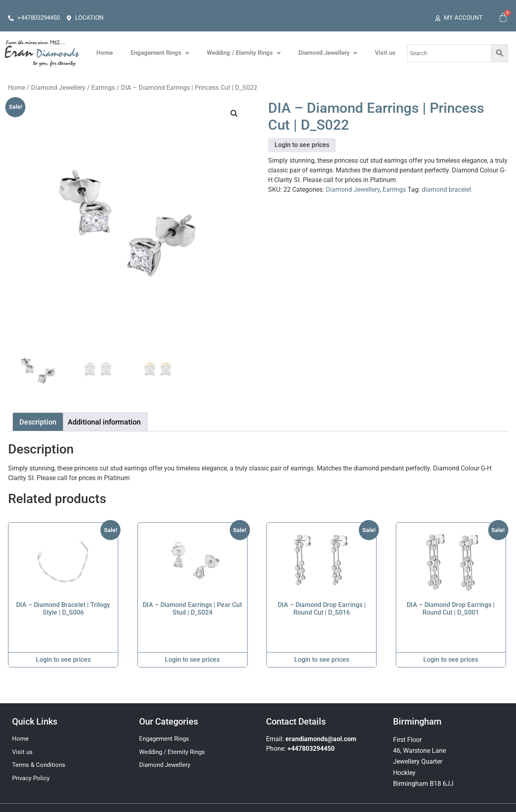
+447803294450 (311, 749)
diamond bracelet (446, 190)
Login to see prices (302, 145)
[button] (160, 53)
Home (105, 53)
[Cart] (503, 17)
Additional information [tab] (104, 422)
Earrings (103, 88)
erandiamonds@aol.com (321, 739)
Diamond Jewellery (328, 53)
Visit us (385, 53)
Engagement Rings (160, 53)
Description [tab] (38, 422)
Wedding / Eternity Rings (244, 53)
